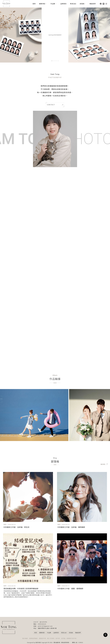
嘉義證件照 (43, 638)
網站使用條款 (65, 643)
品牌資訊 (63, 4)
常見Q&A (73, 4)
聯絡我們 (93, 4)
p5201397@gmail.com (45, 626)
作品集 (53, 4)
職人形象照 (51, 638)
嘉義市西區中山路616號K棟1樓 (47, 628)
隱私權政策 (57, 643)
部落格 (82, 4)
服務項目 (42, 4)
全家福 (63, 638)
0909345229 (42, 624)
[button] (52, 61)
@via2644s (43, 622)
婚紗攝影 (25, 638)
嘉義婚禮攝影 (33, 638)
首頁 (34, 4)
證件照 (58, 638)
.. (71, 642)
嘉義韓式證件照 (72, 638)
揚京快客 (38, 643)
